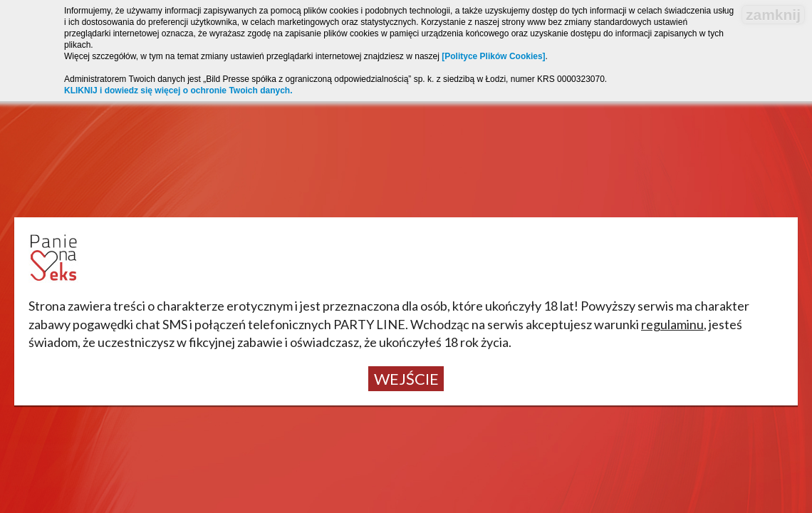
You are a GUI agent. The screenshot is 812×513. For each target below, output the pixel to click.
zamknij (773, 15)
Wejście (406, 379)
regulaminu (672, 324)
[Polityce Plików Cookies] (493, 56)
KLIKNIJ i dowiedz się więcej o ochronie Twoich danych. (178, 90)
